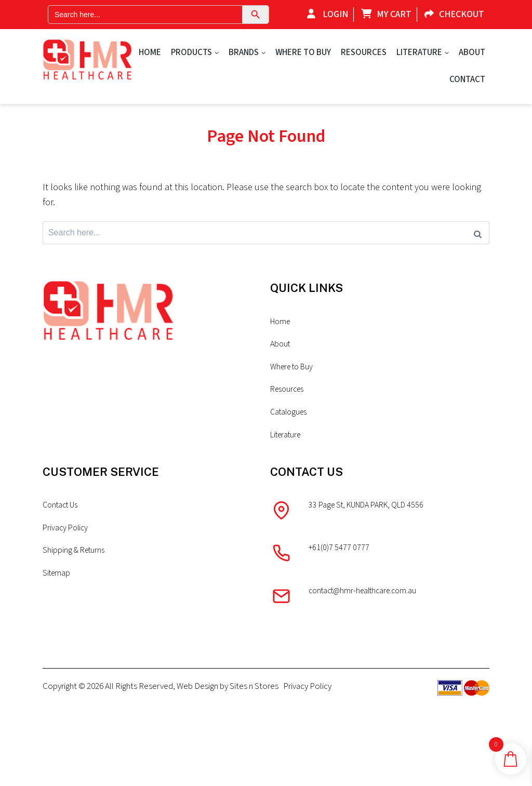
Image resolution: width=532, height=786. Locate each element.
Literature (419, 52)
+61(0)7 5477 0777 (341, 571)
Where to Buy (303, 52)
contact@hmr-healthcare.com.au (368, 616)
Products (191, 52)
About (472, 52)
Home (150, 52)
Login (325, 14)
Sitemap (57, 597)
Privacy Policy (67, 550)
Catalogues (290, 431)
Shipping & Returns (75, 574)
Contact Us (63, 527)
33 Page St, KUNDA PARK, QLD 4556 (373, 527)
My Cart (384, 14)
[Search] (478, 234)
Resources (364, 52)
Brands (244, 52)
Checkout (452, 14)
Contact (467, 79)
